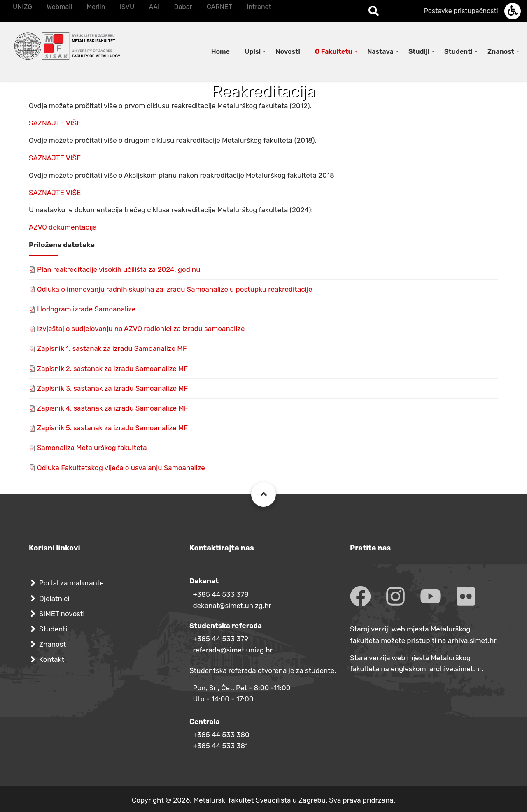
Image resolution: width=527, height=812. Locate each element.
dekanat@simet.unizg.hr (232, 606)
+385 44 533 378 (220, 594)
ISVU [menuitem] (127, 7)
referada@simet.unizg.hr (233, 650)
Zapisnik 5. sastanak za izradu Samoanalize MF (112, 428)
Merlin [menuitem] (96, 7)
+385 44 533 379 (220, 639)
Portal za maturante (71, 583)
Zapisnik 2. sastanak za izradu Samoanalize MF (112, 369)
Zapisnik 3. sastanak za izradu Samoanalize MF (113, 388)
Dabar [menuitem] (183, 7)
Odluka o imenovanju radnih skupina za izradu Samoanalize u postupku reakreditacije (175, 289)
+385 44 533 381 (220, 746)
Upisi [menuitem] (253, 52)
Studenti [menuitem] (458, 52)
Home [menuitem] (220, 52)
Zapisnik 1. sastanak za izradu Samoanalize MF (112, 348)
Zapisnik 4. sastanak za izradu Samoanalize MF (113, 408)
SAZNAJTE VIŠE (55, 123)
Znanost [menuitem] (501, 52)
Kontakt (52, 659)
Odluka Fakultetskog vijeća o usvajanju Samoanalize (121, 468)
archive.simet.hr (456, 669)
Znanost (52, 644)
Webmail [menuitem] (59, 7)
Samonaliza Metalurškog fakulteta (92, 448)
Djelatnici (54, 599)
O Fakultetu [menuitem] (334, 52)
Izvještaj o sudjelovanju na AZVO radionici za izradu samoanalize (141, 329)
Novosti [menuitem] (288, 52)
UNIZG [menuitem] (22, 7)
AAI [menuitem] (154, 7)
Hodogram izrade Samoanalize (86, 309)
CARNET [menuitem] (219, 7)
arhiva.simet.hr (472, 640)
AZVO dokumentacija (63, 227)
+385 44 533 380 (221, 735)
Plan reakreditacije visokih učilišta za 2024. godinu (119, 269)
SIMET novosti (62, 614)
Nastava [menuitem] (380, 52)
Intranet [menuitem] (259, 7)
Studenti (53, 629)
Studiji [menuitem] (419, 52)
